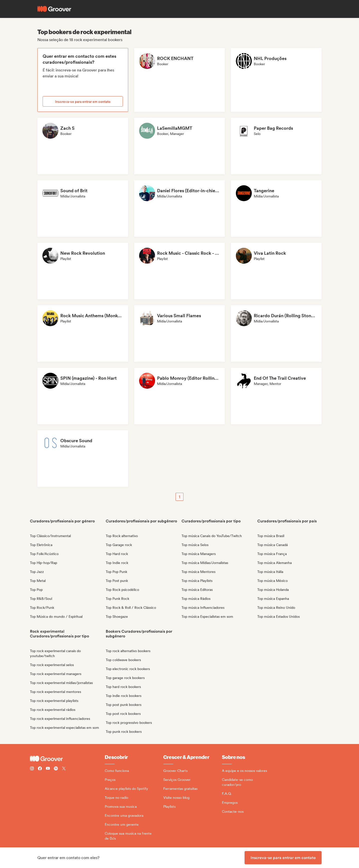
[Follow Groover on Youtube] (48, 769)
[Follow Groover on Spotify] (56, 769)
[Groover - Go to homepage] (67, 759)
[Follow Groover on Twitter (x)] (64, 769)
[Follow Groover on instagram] (32, 769)
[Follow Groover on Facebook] (40, 769)
